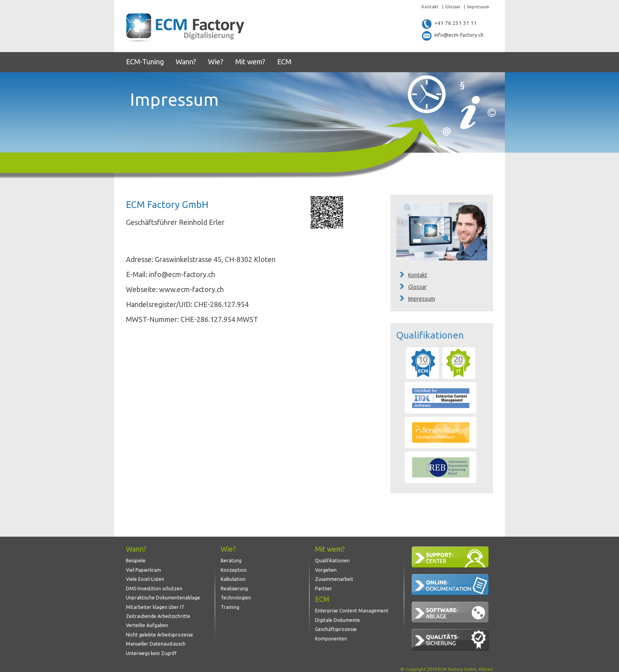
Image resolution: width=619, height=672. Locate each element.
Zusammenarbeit (334, 577)
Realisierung (234, 586)
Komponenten (331, 635)
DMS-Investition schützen (154, 586)
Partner (324, 586)
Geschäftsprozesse (336, 626)
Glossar (453, 7)
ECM (284, 62)
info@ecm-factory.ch (454, 35)
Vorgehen (326, 568)
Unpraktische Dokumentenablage (163, 595)
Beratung (231, 559)
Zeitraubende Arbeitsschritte (158, 613)
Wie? (216, 62)
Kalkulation (233, 577)
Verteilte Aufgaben (147, 622)
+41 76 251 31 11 (450, 23)
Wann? (186, 62)
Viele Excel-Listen (145, 577)
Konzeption (234, 568)
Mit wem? (250, 62)
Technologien (236, 595)
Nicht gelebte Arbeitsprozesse (159, 631)
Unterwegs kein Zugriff (151, 649)
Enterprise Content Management (352, 608)
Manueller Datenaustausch (156, 639)
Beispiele (136, 559)
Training (230, 604)
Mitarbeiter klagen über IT (155, 604)
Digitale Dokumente (338, 617)
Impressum (478, 7)
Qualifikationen (332, 559)
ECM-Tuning (145, 62)
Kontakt (430, 7)
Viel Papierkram (143, 568)
